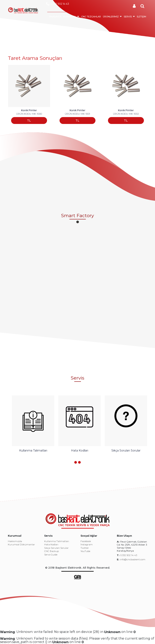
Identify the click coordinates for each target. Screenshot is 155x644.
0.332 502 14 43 (129, 555)
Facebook (86, 541)
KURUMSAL (70, 17)
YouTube (85, 551)
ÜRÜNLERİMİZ (111, 17)
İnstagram (87, 545)
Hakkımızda (15, 541)
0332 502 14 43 (58, 4)
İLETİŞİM (141, 17)
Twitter (85, 548)
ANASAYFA (55, 17)
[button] (78, 222)
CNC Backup (51, 551)
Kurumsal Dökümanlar (21, 545)
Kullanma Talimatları (57, 541)
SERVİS (128, 17)
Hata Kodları (51, 545)
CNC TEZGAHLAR (91, 17)
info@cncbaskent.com (133, 559)
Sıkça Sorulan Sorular (56, 548)
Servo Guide (51, 555)
